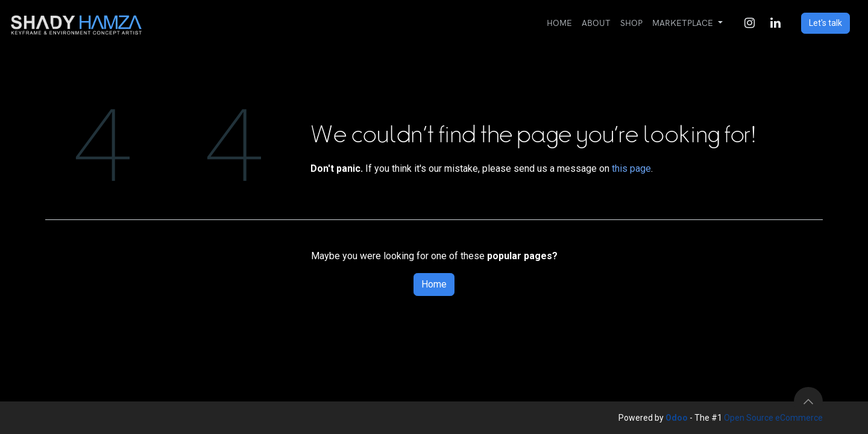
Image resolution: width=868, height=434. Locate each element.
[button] (808, 401)
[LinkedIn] (775, 23)
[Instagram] (749, 23)
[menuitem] (559, 23)
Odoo (678, 418)
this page (631, 168)
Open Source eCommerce (773, 418)
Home (434, 284)
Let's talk (826, 23)
